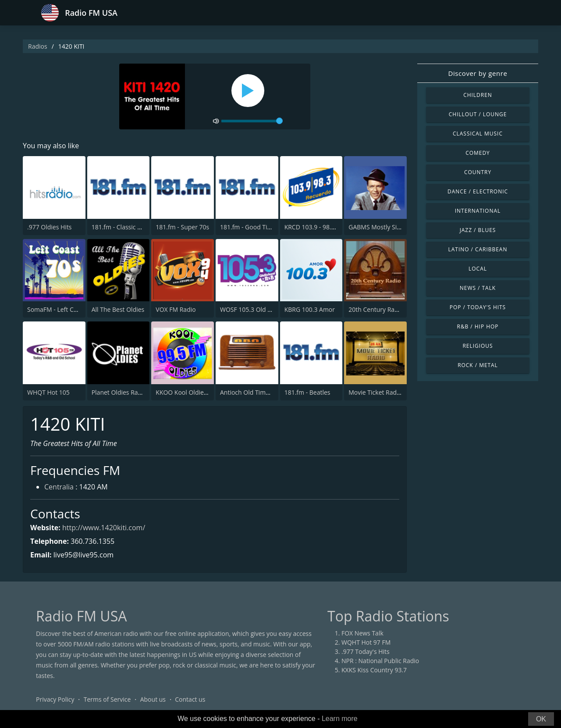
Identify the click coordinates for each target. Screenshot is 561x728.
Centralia (59, 487)
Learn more (340, 719)
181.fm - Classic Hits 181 (126, 227)
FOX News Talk (362, 633)
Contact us (190, 699)
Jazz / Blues (478, 230)
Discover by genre (478, 73)
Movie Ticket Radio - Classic (387, 392)
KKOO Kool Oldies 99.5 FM (193, 392)
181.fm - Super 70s (182, 227)
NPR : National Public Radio (380, 661)
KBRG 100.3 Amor (310, 309)
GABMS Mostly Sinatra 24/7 (387, 227)
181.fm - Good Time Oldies (258, 227)
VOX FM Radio (176, 309)
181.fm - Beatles (307, 392)
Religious (478, 346)
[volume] (252, 121)
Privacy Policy (55, 699)
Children (478, 95)
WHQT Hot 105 (48, 392)
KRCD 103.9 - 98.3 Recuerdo (324, 227)
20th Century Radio (376, 309)
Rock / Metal (478, 365)
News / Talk (478, 288)
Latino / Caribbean (478, 249)
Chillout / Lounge (478, 114)
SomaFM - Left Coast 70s (62, 309)
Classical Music (478, 134)
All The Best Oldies (118, 309)
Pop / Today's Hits (478, 307)
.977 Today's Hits (366, 651)
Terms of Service (107, 699)
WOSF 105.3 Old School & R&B (263, 309)
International (478, 211)
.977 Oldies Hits (50, 227)
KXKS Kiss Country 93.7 (374, 670)
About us (153, 699)
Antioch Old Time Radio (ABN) (262, 392)
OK (541, 719)
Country (478, 172)
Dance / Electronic (478, 191)
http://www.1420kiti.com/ (104, 528)
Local (478, 269)
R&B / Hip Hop (478, 327)
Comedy (478, 153)
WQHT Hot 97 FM (366, 642)
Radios (38, 46)
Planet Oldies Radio (119, 392)
